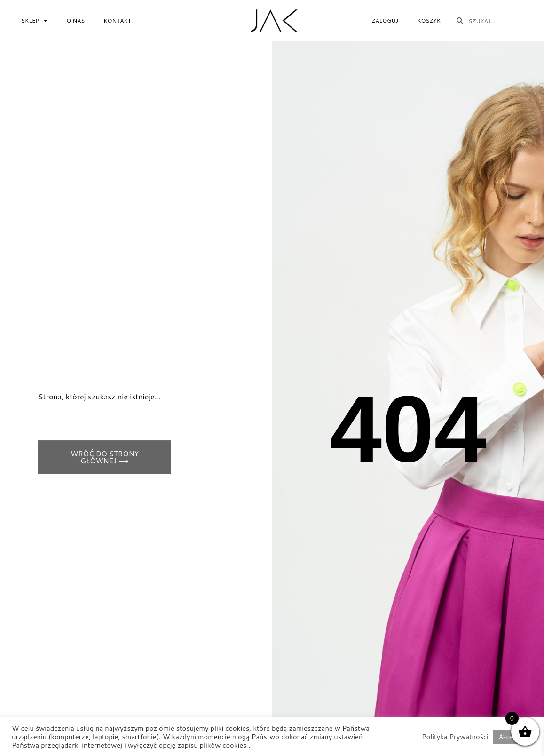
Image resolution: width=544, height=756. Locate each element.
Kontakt (117, 20)
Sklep (34, 21)
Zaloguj (385, 20)
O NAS (75, 20)
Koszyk (429, 20)
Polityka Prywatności (455, 737)
